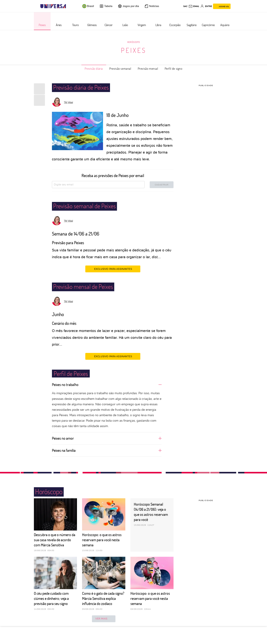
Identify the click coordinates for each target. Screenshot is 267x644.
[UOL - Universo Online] (69, 6)
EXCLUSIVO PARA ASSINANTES (113, 269)
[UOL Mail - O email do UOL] (194, 6)
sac (185, 6)
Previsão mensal (148, 69)
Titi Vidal (68, 102)
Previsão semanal (120, 69)
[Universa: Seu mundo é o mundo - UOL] (53, 6)
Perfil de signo (174, 69)
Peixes (134, 50)
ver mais (104, 619)
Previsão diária (94, 69)
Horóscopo (133, 42)
